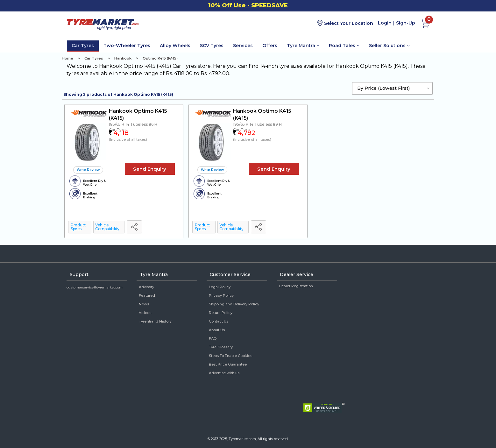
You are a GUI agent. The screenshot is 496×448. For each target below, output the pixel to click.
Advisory (146, 287)
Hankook (123, 58)
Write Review (88, 170)
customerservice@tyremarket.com (95, 287)
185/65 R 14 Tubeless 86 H (133, 124)
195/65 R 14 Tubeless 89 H (257, 124)
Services (243, 46)
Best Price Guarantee (228, 364)
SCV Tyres (212, 46)
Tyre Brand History (155, 321)
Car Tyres (83, 46)
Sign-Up (406, 23)
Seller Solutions (389, 46)
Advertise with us (224, 373)
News (144, 304)
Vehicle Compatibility (107, 227)
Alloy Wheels (175, 46)
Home (67, 58)
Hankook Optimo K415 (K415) (138, 114)
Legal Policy (220, 287)
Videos (145, 313)
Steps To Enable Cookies (230, 356)
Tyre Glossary (221, 347)
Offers (270, 46)
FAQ (213, 338)
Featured (147, 295)
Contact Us (219, 321)
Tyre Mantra (303, 46)
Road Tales (344, 46)
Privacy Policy (221, 295)
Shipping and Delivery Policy (234, 304)
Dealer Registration (296, 286)
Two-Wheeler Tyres (127, 46)
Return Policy (221, 313)
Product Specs (78, 227)
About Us (217, 330)
